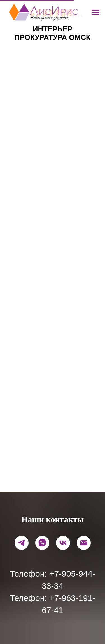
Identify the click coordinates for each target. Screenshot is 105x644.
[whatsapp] (42, 543)
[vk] (63, 543)
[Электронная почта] (84, 543)
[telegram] (22, 543)
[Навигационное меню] (95, 13)
